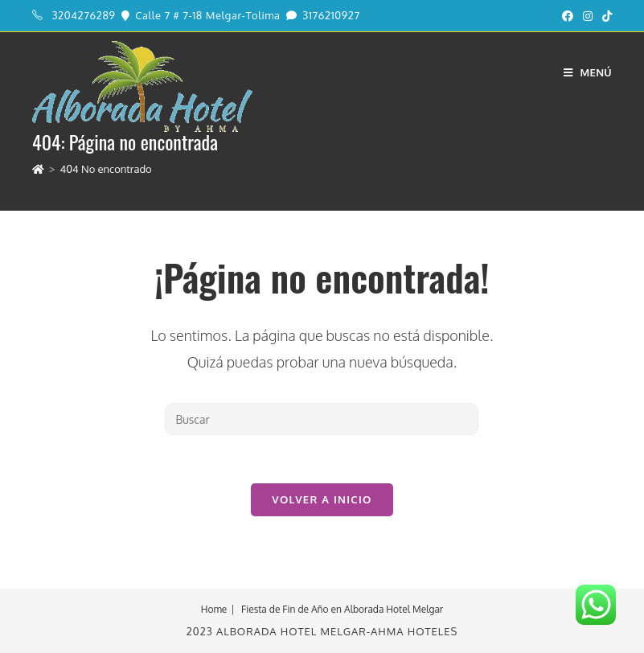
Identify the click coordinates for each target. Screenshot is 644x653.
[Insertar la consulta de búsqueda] (322, 419)
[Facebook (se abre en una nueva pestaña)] (568, 16)
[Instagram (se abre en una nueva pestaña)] (588, 16)
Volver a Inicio (322, 499)
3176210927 (331, 15)
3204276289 (84, 15)
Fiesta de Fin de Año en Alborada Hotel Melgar (342, 609)
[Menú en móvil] (588, 72)
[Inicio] (38, 169)
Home (214, 609)
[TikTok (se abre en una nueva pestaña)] (605, 16)
